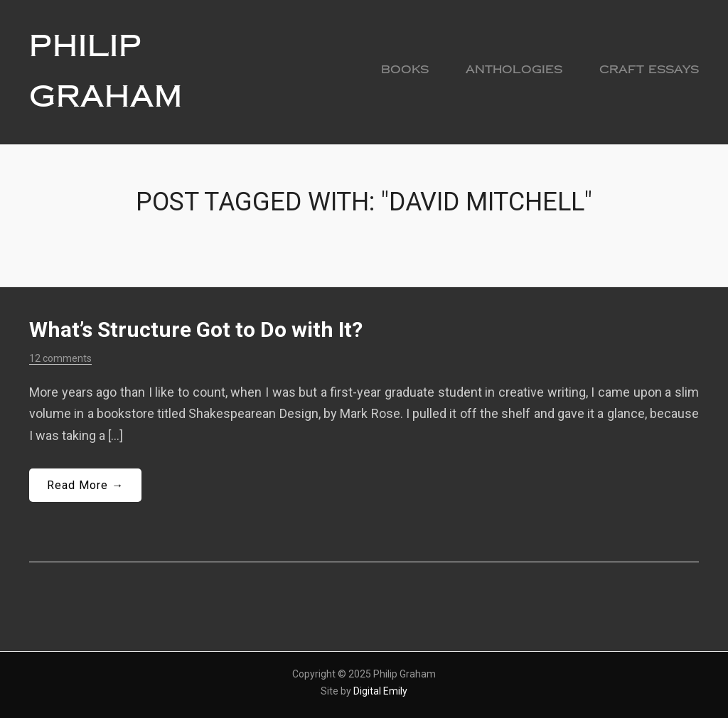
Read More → (85, 485)
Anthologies (514, 69)
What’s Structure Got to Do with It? (196, 329)
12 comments (60, 358)
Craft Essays (649, 69)
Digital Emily (380, 691)
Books (405, 69)
